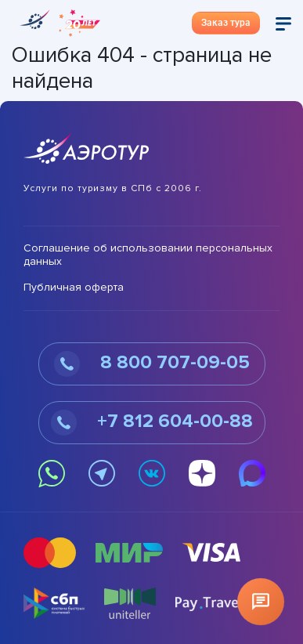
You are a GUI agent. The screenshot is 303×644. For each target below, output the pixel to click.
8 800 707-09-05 (152, 364)
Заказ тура (226, 23)
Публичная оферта (74, 288)
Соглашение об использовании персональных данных (148, 255)
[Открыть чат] (261, 602)
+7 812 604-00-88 (152, 423)
